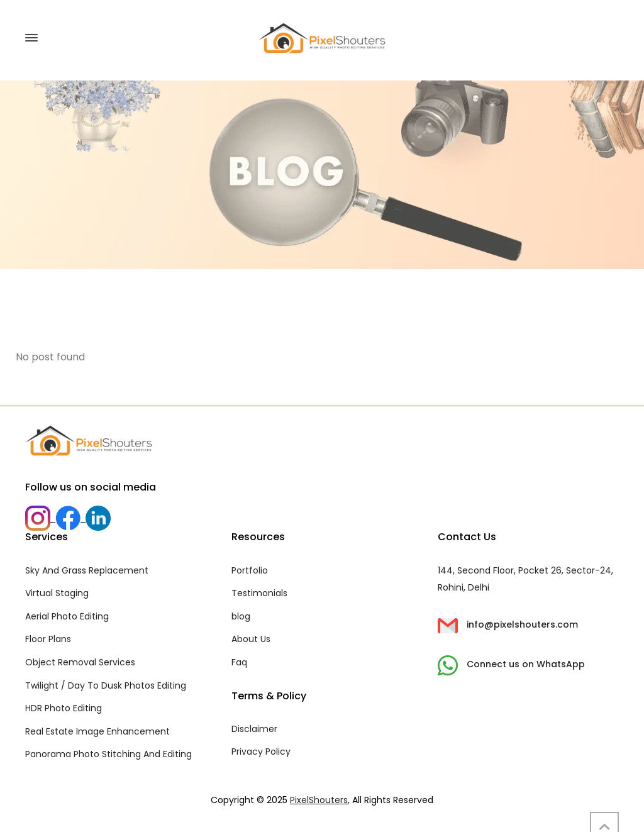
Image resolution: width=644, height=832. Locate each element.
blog (241, 616)
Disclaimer (254, 729)
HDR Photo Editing (64, 708)
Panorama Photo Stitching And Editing (108, 754)
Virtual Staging (57, 593)
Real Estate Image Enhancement (97, 731)
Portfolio (250, 570)
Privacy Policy (261, 752)
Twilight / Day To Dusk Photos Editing (106, 685)
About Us (251, 639)
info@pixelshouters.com (508, 624)
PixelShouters (319, 800)
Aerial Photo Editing (67, 616)
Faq (239, 662)
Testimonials (259, 593)
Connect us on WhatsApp (511, 664)
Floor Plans (48, 639)
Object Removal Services (80, 662)
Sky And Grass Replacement (87, 570)
